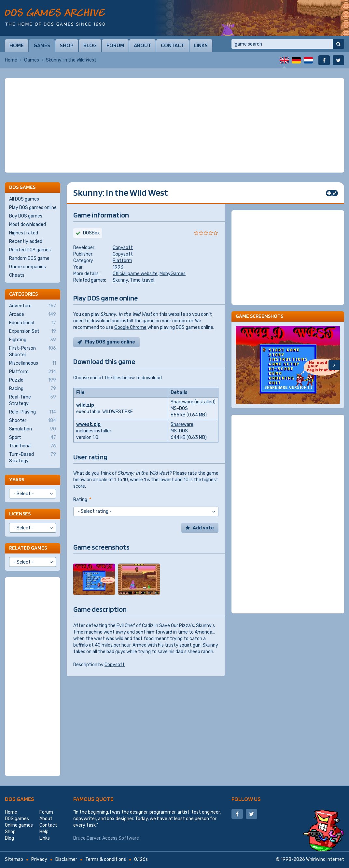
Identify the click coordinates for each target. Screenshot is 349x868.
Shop (67, 45)
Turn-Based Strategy (33, 457)
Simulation (33, 429)
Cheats (17, 275)
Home (17, 45)
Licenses (20, 514)
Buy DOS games (26, 216)
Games (42, 45)
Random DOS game (29, 258)
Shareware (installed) (193, 402)
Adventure (33, 306)
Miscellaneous (33, 363)
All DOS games (24, 199)
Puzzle (33, 380)
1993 (118, 267)
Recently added (26, 241)
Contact (173, 45)
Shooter (33, 421)
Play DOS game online (110, 342)
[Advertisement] (174, 125)
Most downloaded (28, 224)
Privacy (39, 859)
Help (44, 832)
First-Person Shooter (33, 351)
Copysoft (123, 248)
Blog (90, 45)
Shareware (182, 424)
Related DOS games (30, 250)
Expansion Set (33, 331)
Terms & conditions (106, 859)
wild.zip (85, 405)
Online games (19, 825)
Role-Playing (33, 412)
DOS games (20, 799)
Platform (122, 261)
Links (201, 45)
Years (17, 479)
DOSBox (91, 233)
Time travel (142, 280)
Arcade (33, 315)
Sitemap (14, 859)
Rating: (82, 500)
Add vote (203, 528)
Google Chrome (130, 327)
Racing (33, 389)
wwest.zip (88, 424)
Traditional (33, 446)
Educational (33, 323)
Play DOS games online (33, 208)
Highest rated (24, 233)
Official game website (135, 274)
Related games (28, 548)
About (142, 45)
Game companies (28, 267)
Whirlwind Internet (325, 859)
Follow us (246, 799)
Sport (33, 438)
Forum (115, 45)
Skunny (120, 280)
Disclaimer (66, 859)
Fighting (33, 340)
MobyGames (173, 274)
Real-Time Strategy (33, 400)
